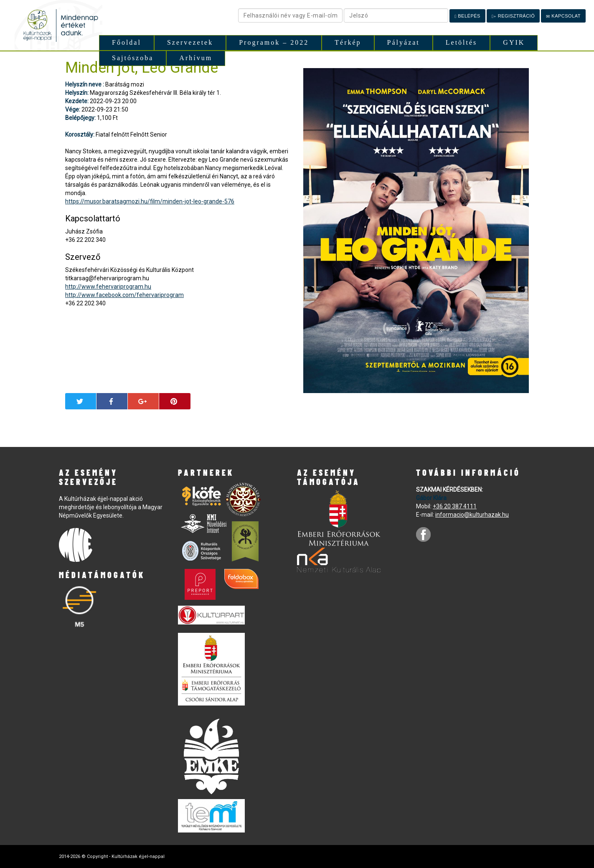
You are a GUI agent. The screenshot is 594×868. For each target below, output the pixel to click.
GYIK (514, 42)
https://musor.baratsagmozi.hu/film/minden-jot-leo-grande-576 (150, 201)
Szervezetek (190, 42)
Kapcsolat (563, 16)
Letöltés (462, 42)
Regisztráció (513, 16)
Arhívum (196, 58)
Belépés (467, 16)
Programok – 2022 (274, 42)
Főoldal (127, 42)
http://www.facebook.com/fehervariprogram (124, 295)
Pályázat (404, 42)
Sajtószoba (133, 58)
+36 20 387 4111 (455, 506)
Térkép (348, 42)
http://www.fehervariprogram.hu (108, 287)
